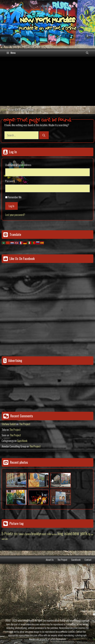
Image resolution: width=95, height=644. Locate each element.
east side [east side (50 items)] (47, 534)
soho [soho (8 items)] (92, 534)
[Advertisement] (47, 81)
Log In (11, 206)
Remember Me (15, 197)
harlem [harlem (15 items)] (54, 534)
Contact (88, 560)
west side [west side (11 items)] (5, 539)
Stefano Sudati (9, 424)
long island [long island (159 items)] (65, 533)
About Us (50, 560)
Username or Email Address (18, 165)
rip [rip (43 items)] (89, 534)
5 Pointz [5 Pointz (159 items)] (7, 533)
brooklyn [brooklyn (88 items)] (36, 534)
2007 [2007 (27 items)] (16, 534)
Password (10, 181)
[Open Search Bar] (87, 53)
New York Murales (48, 21)
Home (4, 110)
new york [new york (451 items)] (80, 533)
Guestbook (22, 441)
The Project (25, 424)
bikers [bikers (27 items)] (22, 534)
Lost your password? (15, 215)
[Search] (44, 135)
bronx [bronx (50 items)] (28, 534)
